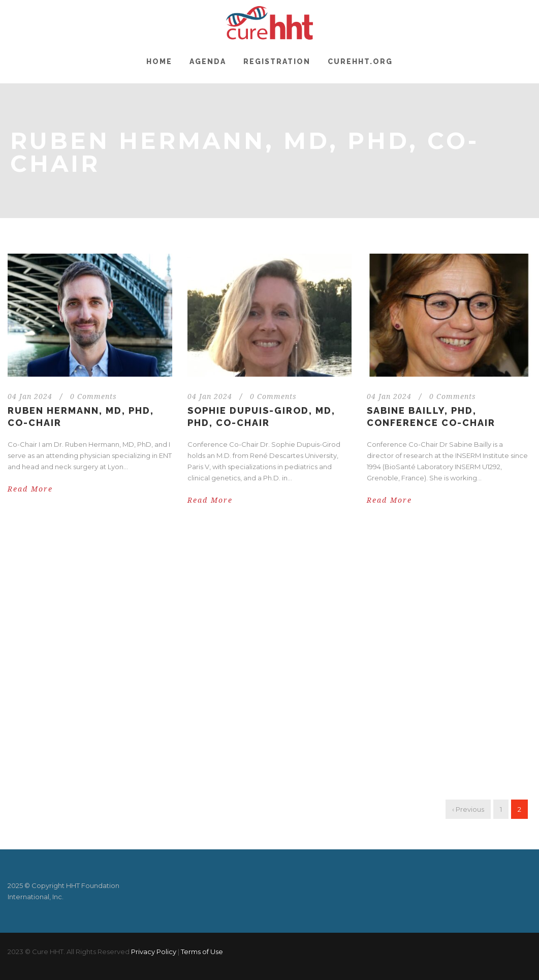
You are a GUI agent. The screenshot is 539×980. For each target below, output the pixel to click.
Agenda (208, 62)
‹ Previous (468, 809)
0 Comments (93, 396)
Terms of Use (202, 952)
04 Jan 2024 (30, 396)
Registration (277, 62)
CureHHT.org (360, 62)
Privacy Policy (154, 952)
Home (159, 62)
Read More (30, 489)
